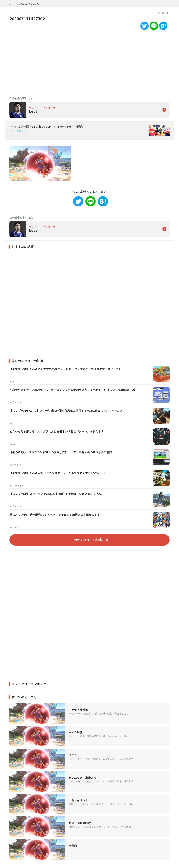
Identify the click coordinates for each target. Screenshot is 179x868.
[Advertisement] (47, 63)
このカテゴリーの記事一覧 (89, 540)
